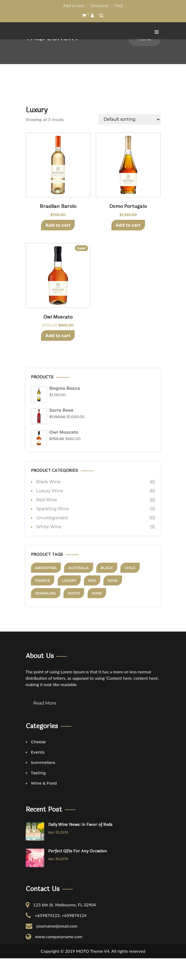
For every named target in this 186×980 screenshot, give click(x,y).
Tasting (38, 795)
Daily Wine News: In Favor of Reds (80, 847)
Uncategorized (52, 540)
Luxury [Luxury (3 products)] (69, 603)
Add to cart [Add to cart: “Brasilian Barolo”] (58, 247)
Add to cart (74, 6)
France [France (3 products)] (43, 603)
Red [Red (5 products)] (92, 603)
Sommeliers (43, 784)
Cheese (38, 764)
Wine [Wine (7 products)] (97, 615)
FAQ (119, 6)
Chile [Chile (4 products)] (130, 590)
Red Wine (47, 522)
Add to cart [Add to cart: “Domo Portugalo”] (128, 247)
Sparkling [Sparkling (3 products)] (46, 615)
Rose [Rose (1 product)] (113, 603)
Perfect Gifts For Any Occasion (78, 873)
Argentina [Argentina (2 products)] (46, 590)
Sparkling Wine (53, 531)
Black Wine (48, 504)
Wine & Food (44, 805)
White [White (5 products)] (74, 615)
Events (38, 774)
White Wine (49, 549)
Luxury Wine (50, 513)
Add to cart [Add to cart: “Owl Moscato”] (58, 358)
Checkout (99, 6)
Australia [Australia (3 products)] (78, 590)
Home (144, 61)
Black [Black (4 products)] (107, 590)
